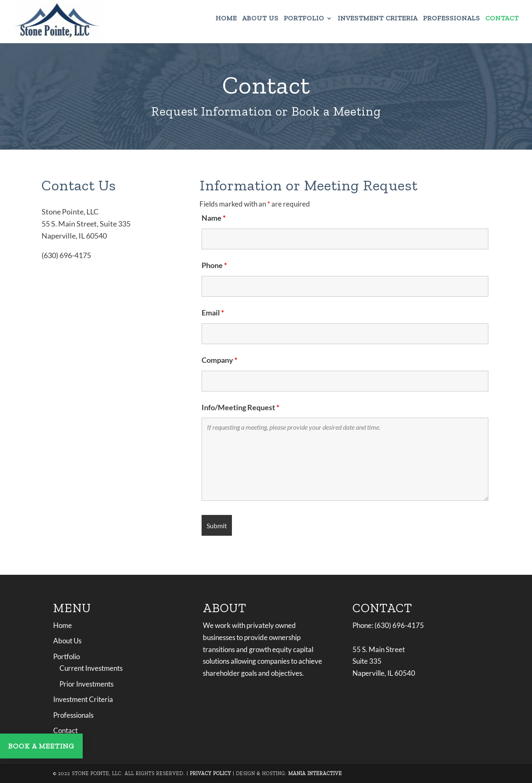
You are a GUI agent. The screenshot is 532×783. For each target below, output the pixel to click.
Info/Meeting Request (240, 407)
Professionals (452, 19)
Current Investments (91, 668)
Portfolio (304, 19)
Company (219, 360)
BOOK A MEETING (41, 746)
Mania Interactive (315, 773)
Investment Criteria (378, 19)
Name (214, 218)
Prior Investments (86, 684)
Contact (502, 19)
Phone (214, 265)
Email (213, 313)
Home (226, 19)
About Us (260, 19)
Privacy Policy (211, 773)
